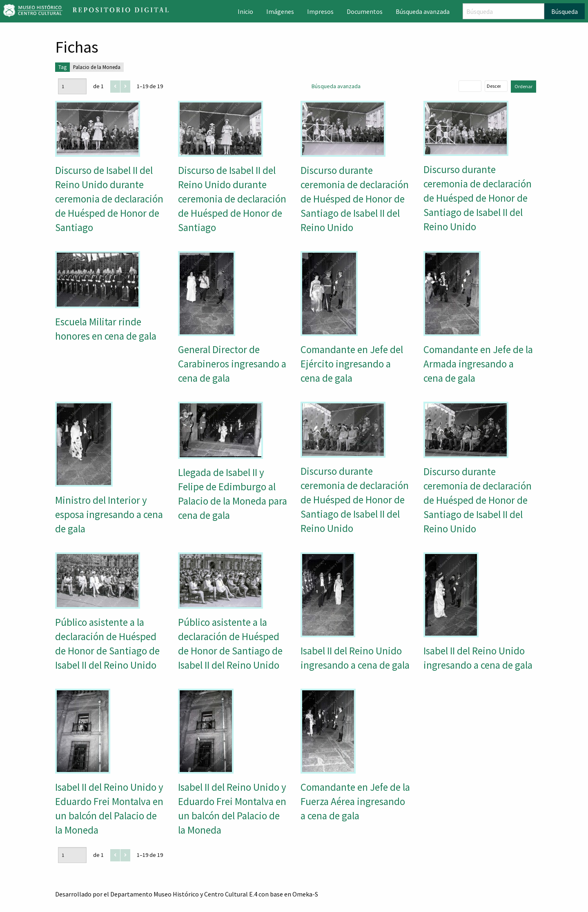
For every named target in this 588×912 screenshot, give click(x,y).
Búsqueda (565, 11)
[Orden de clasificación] (496, 86)
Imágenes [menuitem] (280, 11)
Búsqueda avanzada (336, 86)
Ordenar (523, 86)
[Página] (72, 86)
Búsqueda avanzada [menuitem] (423, 11)
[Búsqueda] (503, 11)
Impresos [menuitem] (320, 11)
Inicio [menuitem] (245, 11)
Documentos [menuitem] (365, 11)
